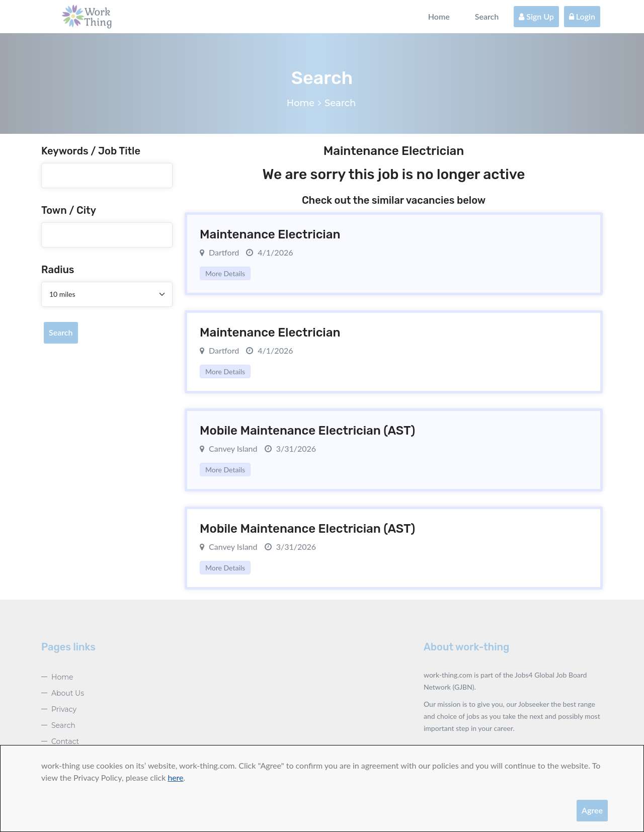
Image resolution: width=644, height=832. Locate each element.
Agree (592, 810)
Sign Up (536, 16)
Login (582, 16)
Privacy (64, 709)
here (175, 777)
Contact (65, 741)
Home (439, 16)
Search (487, 16)
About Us (68, 693)
